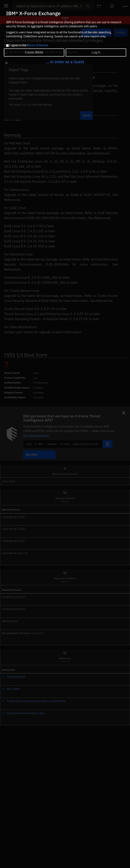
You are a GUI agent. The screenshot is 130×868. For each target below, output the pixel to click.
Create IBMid (34, 52)
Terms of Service (38, 45)
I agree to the (29, 45)
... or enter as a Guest (65, 62)
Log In (96, 52)
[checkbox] (7, 46)
